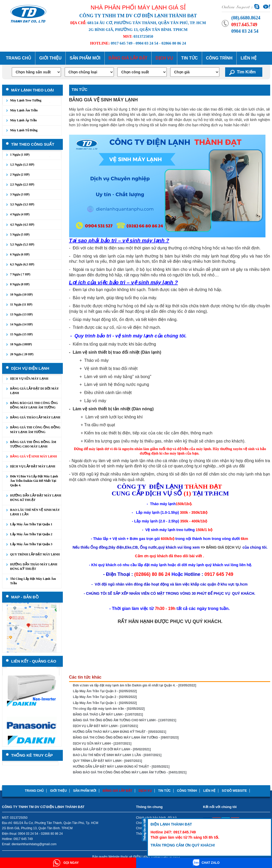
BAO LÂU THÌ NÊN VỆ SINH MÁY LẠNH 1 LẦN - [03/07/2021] (117, 755)
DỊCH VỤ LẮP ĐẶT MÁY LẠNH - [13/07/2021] (106, 726)
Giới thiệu (50, 58)
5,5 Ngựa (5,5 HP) (22, 244)
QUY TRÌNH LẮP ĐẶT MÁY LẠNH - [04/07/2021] (108, 761)
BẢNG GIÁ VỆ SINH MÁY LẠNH (34, 456)
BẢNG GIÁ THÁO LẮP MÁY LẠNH (35, 417)
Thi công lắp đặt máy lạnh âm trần (33, 581)
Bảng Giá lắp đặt (128, 58)
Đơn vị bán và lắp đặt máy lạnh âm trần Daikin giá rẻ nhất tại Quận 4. (34, 481)
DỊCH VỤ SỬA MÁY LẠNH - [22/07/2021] (102, 744)
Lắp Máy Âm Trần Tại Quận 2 (31, 534)
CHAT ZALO (206, 863)
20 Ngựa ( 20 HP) (22, 354)
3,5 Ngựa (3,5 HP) (22, 204)
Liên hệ (249, 58)
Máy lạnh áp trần (24, 120)
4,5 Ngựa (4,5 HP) (22, 225)
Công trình (219, 58)
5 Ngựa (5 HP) (20, 234)
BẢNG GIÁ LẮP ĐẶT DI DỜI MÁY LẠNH (35, 391)
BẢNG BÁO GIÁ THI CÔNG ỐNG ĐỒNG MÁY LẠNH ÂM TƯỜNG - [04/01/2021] (130, 772)
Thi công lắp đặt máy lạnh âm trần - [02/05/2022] (109, 709)
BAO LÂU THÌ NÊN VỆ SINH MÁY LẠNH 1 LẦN (35, 512)
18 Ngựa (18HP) (21, 344)
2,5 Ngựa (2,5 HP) (22, 184)
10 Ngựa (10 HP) (21, 294)
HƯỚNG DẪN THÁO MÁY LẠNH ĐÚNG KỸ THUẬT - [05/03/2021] (120, 732)
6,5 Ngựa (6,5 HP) (22, 264)
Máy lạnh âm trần (24, 110)
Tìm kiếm (246, 72)
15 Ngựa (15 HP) (21, 334)
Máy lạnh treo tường (26, 100)
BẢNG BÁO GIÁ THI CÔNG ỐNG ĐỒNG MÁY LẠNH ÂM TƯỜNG (34, 405)
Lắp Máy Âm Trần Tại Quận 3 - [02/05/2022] (105, 691)
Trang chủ (19, 58)
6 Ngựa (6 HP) (20, 254)
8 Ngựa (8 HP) (20, 284)
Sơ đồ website (234, 791)
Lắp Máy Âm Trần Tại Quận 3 (31, 544)
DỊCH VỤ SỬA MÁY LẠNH (29, 379)
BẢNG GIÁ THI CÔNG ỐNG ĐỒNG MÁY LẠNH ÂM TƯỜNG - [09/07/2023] (126, 738)
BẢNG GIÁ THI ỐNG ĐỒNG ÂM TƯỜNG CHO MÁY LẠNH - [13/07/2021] (125, 720)
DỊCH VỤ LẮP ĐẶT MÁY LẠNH (33, 466)
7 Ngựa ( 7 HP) (20, 274)
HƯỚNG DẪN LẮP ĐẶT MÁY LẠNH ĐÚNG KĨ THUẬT (36, 498)
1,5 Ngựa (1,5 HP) (22, 165)
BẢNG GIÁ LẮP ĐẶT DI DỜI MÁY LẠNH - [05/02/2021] (112, 749)
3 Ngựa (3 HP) (20, 194)
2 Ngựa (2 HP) (20, 174)
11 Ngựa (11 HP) (21, 304)
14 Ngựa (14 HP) (21, 324)
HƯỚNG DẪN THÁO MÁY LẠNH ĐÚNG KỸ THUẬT (34, 567)
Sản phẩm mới (85, 58)
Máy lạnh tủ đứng (24, 130)
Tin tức (190, 58)
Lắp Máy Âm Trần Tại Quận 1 (31, 524)
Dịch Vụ (164, 58)
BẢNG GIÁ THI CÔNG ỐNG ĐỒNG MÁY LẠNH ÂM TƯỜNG (35, 430)
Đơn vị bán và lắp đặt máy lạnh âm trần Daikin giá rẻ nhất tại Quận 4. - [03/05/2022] (135, 685)
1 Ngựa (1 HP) (20, 155)
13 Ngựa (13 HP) (21, 314)
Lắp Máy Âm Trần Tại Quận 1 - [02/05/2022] (105, 703)
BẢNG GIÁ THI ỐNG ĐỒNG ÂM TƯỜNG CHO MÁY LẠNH (33, 444)
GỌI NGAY (66, 863)
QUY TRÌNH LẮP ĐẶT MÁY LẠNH (35, 554)
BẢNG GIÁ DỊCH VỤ (223, 547)
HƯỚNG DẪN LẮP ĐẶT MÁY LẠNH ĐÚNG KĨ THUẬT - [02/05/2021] (121, 767)
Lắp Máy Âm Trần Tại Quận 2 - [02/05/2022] (105, 697)
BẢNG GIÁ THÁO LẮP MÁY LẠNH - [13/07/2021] (108, 714)
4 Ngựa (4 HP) (20, 214)
